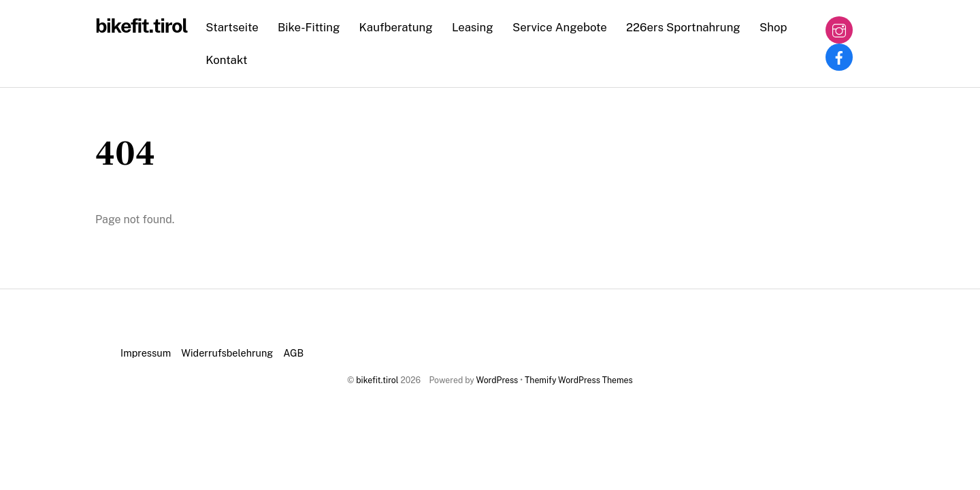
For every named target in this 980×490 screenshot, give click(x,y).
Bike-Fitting (309, 27)
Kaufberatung (396, 27)
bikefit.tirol (377, 380)
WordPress (497, 380)
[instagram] (839, 29)
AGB (293, 353)
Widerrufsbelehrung (227, 353)
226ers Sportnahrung (683, 27)
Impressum (146, 353)
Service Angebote (560, 27)
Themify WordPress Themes (579, 380)
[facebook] (839, 56)
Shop (773, 27)
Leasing (473, 27)
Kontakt (226, 60)
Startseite (232, 27)
